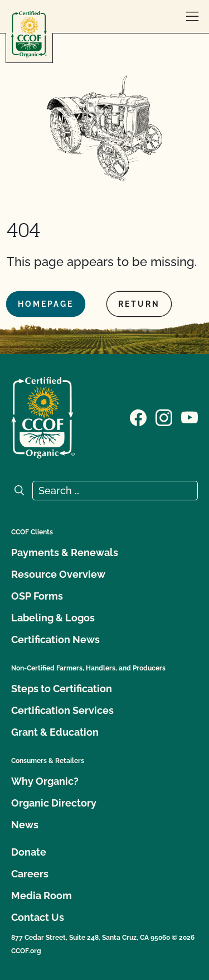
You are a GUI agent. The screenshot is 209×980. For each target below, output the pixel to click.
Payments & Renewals (65, 552)
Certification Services (62, 710)
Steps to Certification (62, 689)
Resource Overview (58, 574)
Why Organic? (45, 781)
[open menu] (192, 17)
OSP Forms (37, 596)
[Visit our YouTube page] (189, 417)
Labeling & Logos (53, 618)
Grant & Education (55, 732)
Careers (30, 874)
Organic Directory (54, 803)
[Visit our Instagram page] (164, 417)
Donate (29, 852)
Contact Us (38, 917)
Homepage (46, 304)
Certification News (55, 639)
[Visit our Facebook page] (138, 417)
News (25, 825)
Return (139, 304)
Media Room (42, 895)
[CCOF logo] (29, 34)
